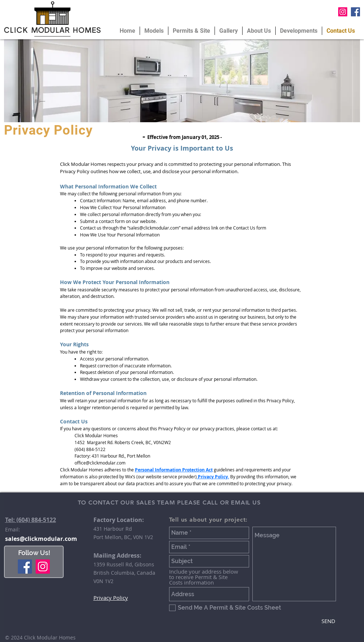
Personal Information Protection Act (174, 470)
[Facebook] (25, 567)
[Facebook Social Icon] (355, 12)
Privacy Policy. (213, 477)
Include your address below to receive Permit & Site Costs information (204, 577)
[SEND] (329, 621)
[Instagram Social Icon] (343, 12)
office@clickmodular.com (100, 463)
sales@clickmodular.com (154, 228)
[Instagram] (43, 567)
